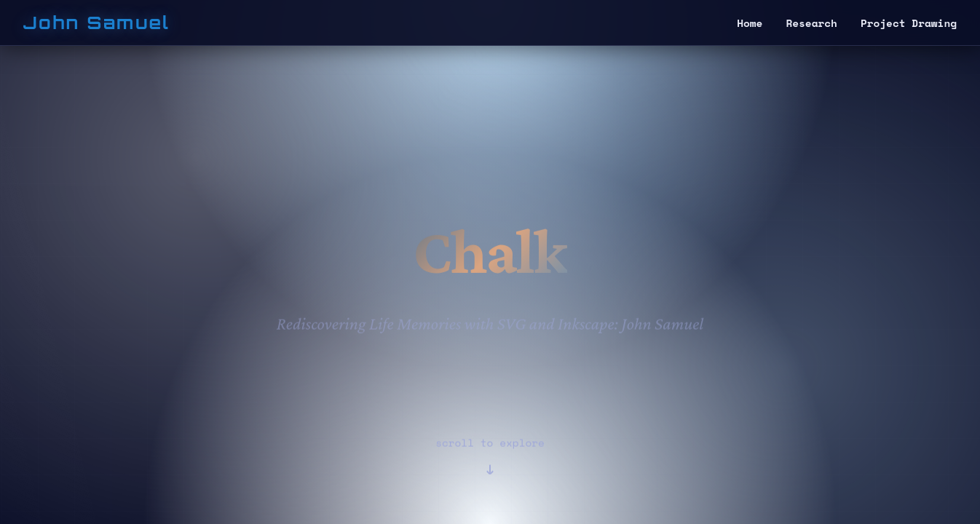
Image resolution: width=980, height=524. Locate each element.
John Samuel (96, 23)
